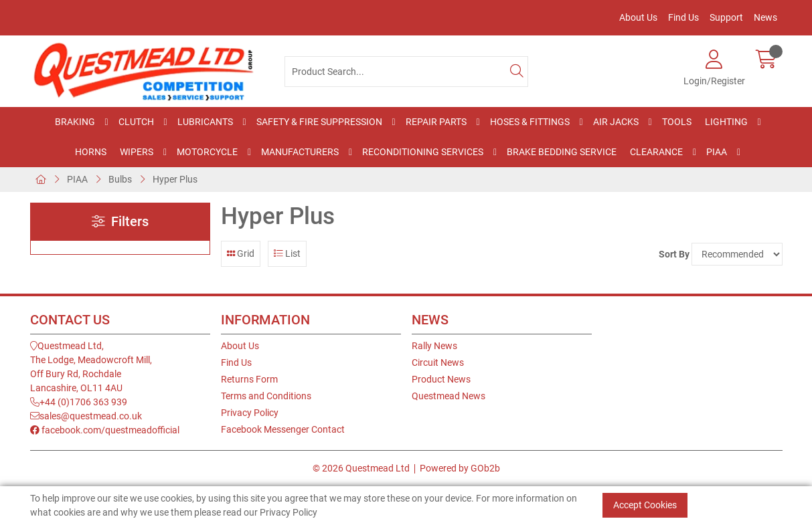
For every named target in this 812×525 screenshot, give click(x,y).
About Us (638, 17)
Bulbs (120, 179)
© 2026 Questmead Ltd (361, 468)
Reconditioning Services (423, 152)
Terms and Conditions (266, 396)
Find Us (683, 17)
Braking (75, 122)
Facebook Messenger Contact (283, 429)
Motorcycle (207, 152)
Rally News (434, 346)
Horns (91, 152)
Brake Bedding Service (562, 152)
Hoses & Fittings (530, 122)
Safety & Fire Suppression (319, 122)
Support (726, 17)
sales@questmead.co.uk (86, 416)
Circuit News (438, 362)
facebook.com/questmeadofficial (105, 430)
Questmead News (449, 396)
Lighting (726, 122)
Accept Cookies (645, 505)
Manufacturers (300, 152)
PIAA (717, 152)
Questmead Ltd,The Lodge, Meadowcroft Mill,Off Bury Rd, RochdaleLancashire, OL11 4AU (91, 367)
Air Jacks (616, 122)
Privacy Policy (250, 413)
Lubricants (205, 122)
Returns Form (249, 379)
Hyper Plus (175, 179)
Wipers (137, 152)
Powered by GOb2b (460, 468)
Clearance (656, 152)
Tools (677, 122)
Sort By (674, 254)
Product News (441, 379)
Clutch (136, 122)
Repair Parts (436, 122)
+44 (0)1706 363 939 (79, 402)
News (765, 17)
